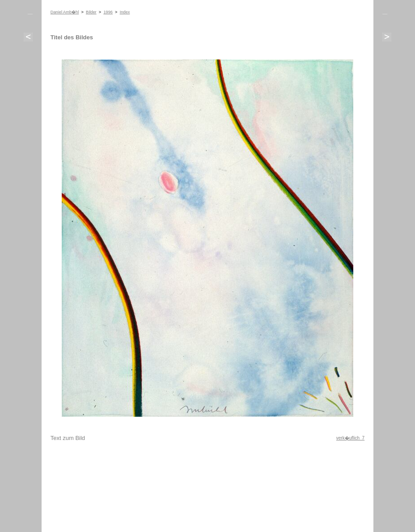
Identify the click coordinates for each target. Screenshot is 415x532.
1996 (108, 12)
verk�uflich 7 (350, 438)
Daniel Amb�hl (65, 12)
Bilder (91, 12)
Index (125, 12)
